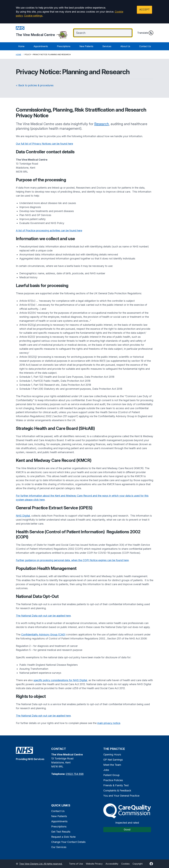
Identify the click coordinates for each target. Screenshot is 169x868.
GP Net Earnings (113, 760)
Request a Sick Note (63, 837)
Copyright (138, 864)
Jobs (106, 770)
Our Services (59, 847)
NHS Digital (23, 516)
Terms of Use (76, 864)
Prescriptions (64, 46)
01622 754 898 (75, 774)
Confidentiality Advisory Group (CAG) (43, 634)
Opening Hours (112, 754)
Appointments (41, 46)
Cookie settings (33, 16)
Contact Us (145, 46)
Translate (145, 33)
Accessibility (112, 864)
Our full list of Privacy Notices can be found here (44, 144)
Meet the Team (112, 765)
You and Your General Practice (121, 796)
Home (21, 46)
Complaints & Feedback (117, 790)
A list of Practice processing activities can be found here (49, 230)
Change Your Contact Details (68, 842)
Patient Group (111, 775)
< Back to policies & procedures (35, 85)
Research (102, 124)
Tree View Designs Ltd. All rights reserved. (41, 864)
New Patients (86, 46)
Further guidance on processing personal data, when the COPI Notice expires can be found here (72, 560)
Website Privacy (94, 864)
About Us (125, 46)
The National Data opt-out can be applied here (43, 616)
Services (107, 46)
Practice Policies (113, 780)
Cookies (125, 864)
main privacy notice (109, 723)
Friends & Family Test (116, 785)
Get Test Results (61, 832)
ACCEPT (144, 9)
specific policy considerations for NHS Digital (60, 680)
